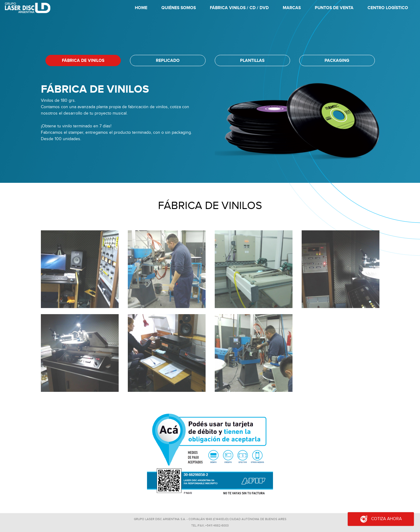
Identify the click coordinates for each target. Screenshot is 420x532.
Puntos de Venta (334, 8)
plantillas (252, 60)
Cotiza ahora (381, 519)
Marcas (292, 8)
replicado (168, 60)
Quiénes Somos (179, 8)
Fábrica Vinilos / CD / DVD (239, 8)
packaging (337, 60)
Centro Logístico (388, 8)
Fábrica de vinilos (83, 60)
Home (142, 9)
